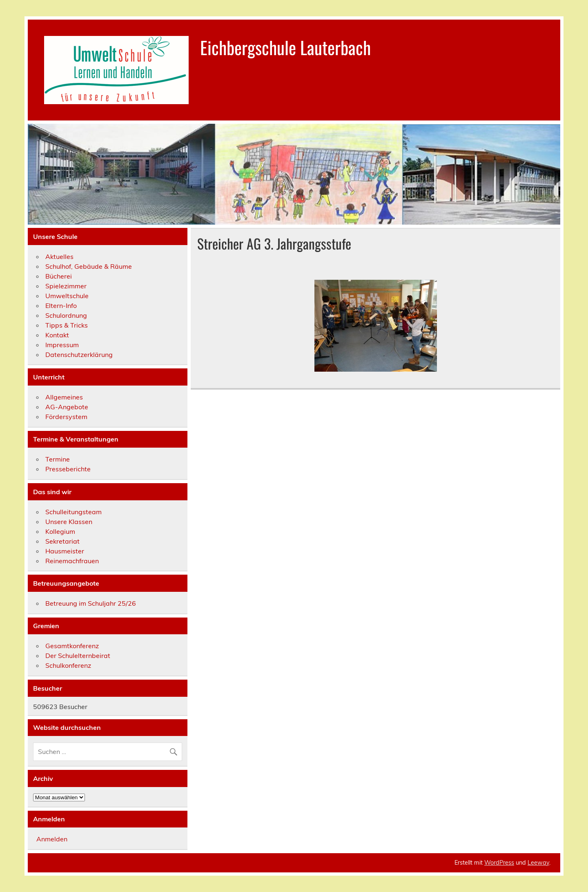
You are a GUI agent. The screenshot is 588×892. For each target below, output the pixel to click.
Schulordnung (66, 315)
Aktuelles (59, 256)
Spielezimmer (66, 286)
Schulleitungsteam (73, 512)
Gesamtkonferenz (72, 646)
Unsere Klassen (69, 522)
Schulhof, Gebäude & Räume (89, 266)
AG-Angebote (67, 407)
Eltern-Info (61, 306)
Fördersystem (66, 417)
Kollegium (60, 531)
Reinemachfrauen (72, 561)
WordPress (499, 863)
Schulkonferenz (68, 665)
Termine (58, 459)
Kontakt (57, 335)
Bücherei (59, 276)
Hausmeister (65, 551)
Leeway (538, 863)
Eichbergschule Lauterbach (285, 47)
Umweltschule (67, 296)
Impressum (62, 345)
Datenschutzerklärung (79, 355)
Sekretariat (62, 541)
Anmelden (52, 839)
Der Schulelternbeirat (78, 656)
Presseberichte (68, 469)
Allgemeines (64, 397)
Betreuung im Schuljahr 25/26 (91, 603)
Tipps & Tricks (67, 325)
